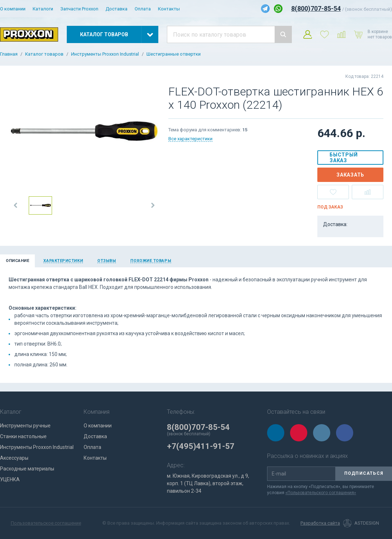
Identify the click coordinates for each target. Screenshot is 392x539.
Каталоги (43, 9)
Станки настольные (23, 436)
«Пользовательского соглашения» (321, 493)
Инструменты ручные (25, 426)
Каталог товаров (44, 54)
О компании (13, 9)
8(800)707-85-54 (316, 8)
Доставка (116, 9)
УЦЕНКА (10, 479)
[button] (16, 205)
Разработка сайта (320, 523)
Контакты (169, 9)
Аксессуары (14, 458)
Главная (9, 54)
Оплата (143, 9)
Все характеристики (190, 139)
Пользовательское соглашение (46, 523)
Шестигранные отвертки (174, 54)
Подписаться (364, 473)
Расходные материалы (27, 469)
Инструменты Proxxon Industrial (105, 54)
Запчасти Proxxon (79, 9)
